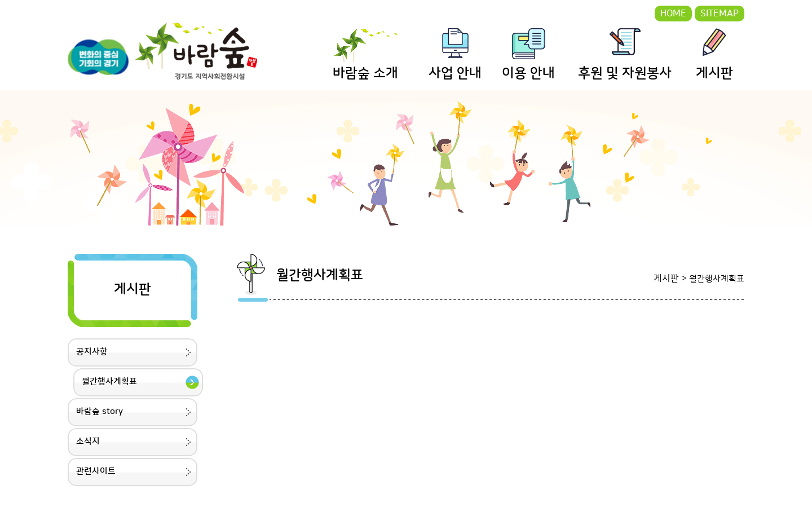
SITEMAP (720, 14)
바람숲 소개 (365, 73)
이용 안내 (528, 73)
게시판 (714, 73)
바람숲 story (100, 411)
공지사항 (92, 352)
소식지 (88, 441)
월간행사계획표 (109, 382)
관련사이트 (96, 471)
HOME (673, 14)
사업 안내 (455, 73)
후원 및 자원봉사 (625, 73)
